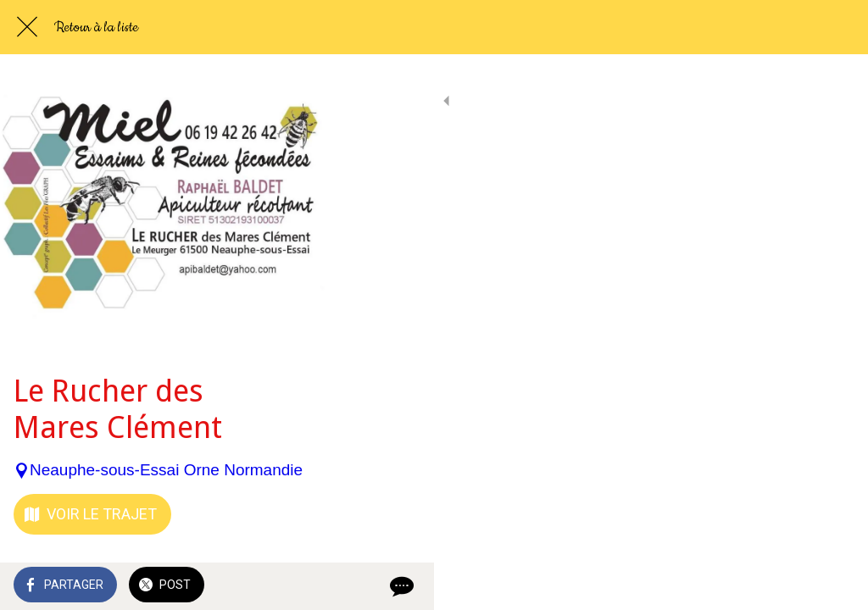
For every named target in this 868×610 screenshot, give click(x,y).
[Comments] (834, 586)
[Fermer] (27, 27)
